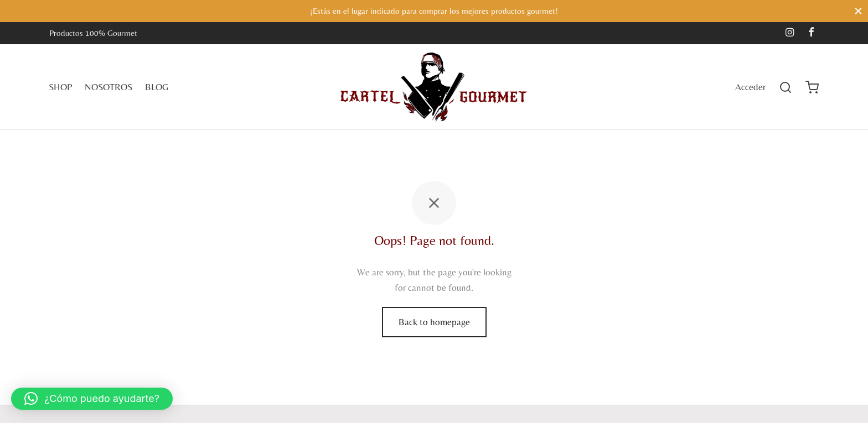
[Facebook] (811, 33)
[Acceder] (750, 87)
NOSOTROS (108, 87)
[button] (92, 399)
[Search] (786, 87)
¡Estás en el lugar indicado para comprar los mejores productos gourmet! (434, 11)
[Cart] (812, 87)
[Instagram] (790, 33)
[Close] (858, 11)
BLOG (157, 87)
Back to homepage (434, 322)
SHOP (60, 87)
